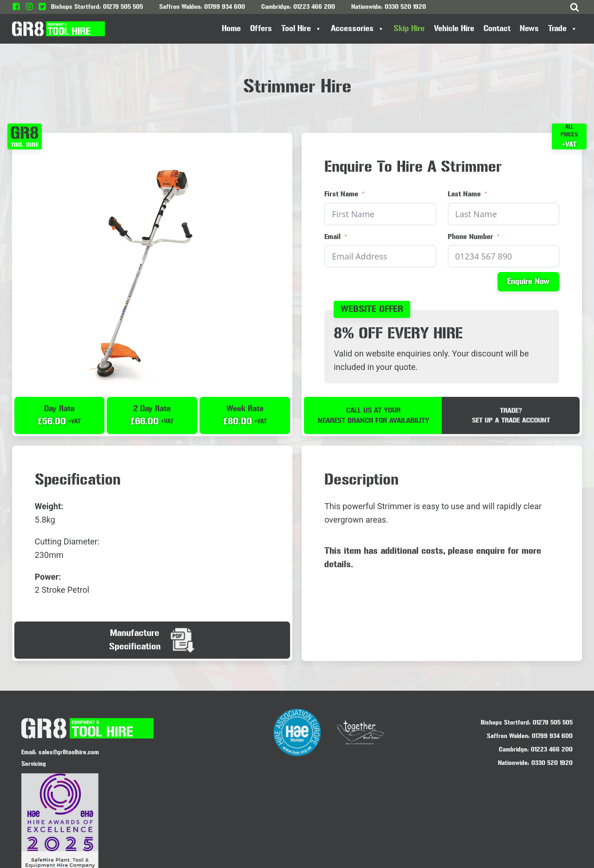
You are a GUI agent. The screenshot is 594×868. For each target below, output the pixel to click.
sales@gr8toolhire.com (69, 754)
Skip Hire (409, 29)
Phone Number (471, 236)
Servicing (34, 765)
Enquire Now (528, 282)
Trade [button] (563, 29)
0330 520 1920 (405, 7)
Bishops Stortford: (506, 723)
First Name (342, 194)
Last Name (464, 194)
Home (231, 29)
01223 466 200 (314, 7)
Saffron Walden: (508, 737)
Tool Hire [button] (301, 29)
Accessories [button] (358, 29)
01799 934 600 (225, 7)
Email (333, 236)
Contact (497, 29)
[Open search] (575, 7)
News (529, 29)
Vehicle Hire (454, 29)
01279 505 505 (123, 7)
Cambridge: (514, 750)
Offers (261, 29)
